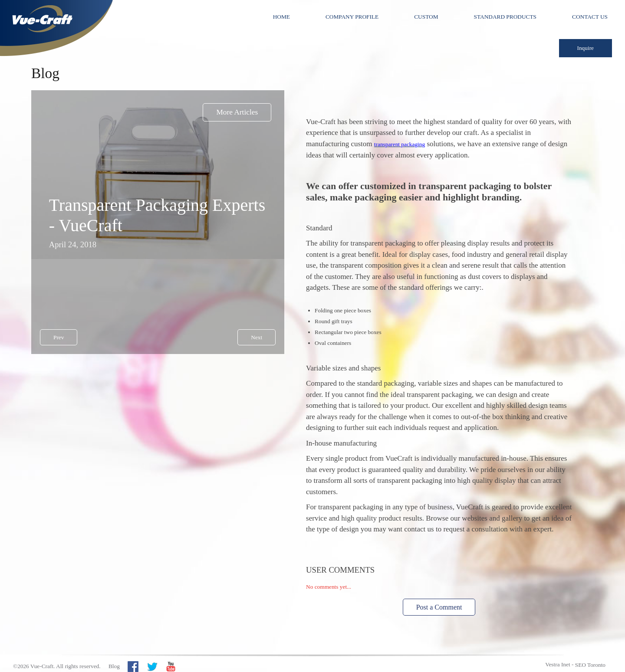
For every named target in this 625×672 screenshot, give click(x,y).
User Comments (340, 570)
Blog (114, 666)
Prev (59, 337)
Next (257, 337)
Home (281, 17)
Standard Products (505, 17)
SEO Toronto (590, 665)
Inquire (586, 48)
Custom (426, 17)
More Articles (237, 112)
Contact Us (590, 17)
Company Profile (352, 17)
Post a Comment (439, 607)
